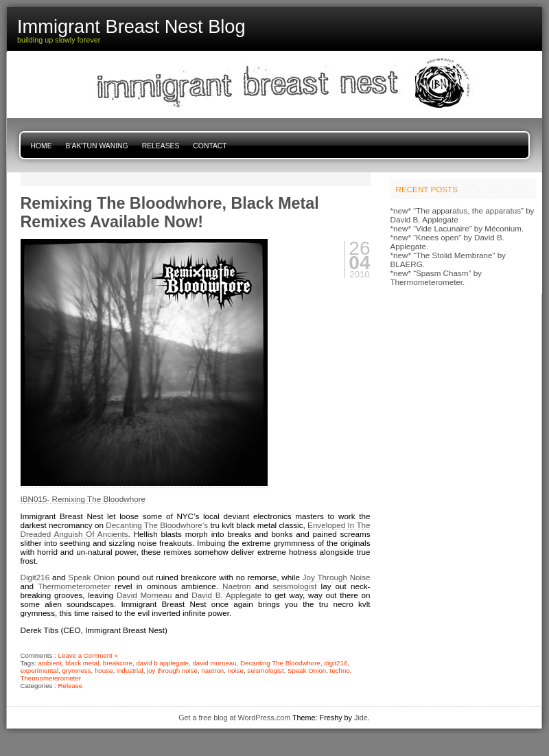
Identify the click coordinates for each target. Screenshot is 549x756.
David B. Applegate (226, 595)
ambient (50, 663)
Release (71, 686)
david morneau (214, 663)
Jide (361, 718)
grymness (76, 671)
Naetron (236, 586)
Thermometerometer (74, 586)
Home (42, 146)
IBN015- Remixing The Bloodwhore (83, 499)
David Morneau (144, 595)
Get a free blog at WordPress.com (234, 718)
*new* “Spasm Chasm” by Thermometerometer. (436, 277)
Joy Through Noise (337, 577)
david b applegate (162, 663)
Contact (210, 146)
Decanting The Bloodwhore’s (158, 525)
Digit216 (35, 577)
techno (340, 671)
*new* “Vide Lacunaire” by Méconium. (457, 228)
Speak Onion (91, 577)
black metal (82, 663)
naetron (212, 671)
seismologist (294, 586)
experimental (40, 671)
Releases (161, 146)
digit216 (336, 663)
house (104, 671)
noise (236, 671)
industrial (130, 671)
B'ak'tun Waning (97, 146)
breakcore (118, 663)
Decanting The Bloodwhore (280, 663)
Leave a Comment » (88, 655)
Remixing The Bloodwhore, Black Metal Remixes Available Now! (170, 213)
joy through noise (172, 671)
